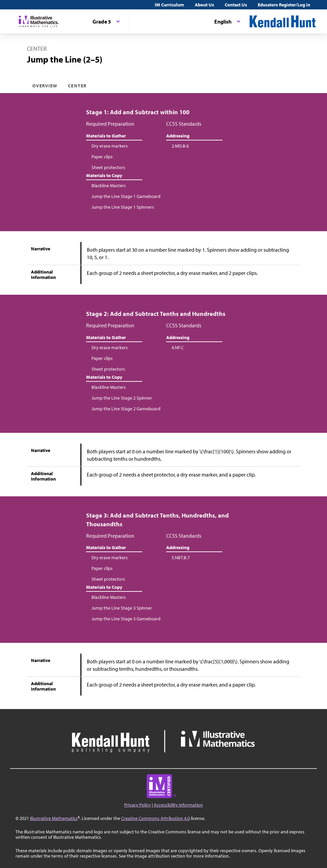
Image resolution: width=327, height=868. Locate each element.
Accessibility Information (178, 805)
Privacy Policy (137, 805)
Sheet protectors (108, 167)
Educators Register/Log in (284, 5)
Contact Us (236, 5)
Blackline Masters (109, 185)
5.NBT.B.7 (181, 557)
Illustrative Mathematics (54, 818)
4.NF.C (178, 347)
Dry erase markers (110, 146)
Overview (45, 86)
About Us (204, 5)
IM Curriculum (169, 5)
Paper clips (102, 157)
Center (77, 86)
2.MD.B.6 (180, 146)
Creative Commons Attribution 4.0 (155, 818)
